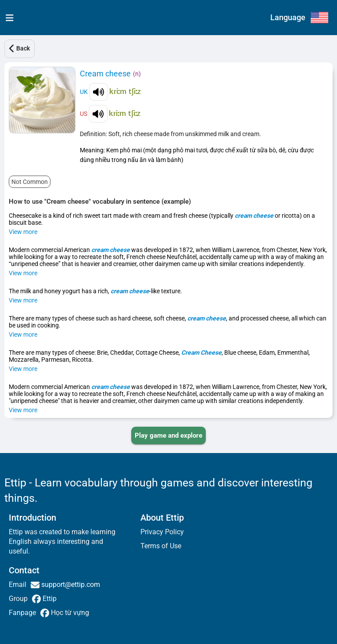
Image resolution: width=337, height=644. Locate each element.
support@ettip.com (70, 585)
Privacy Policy (162, 532)
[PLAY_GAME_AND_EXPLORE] (168, 435)
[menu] (8, 18)
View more (23, 232)
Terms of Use (161, 546)
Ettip (49, 599)
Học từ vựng (69, 613)
